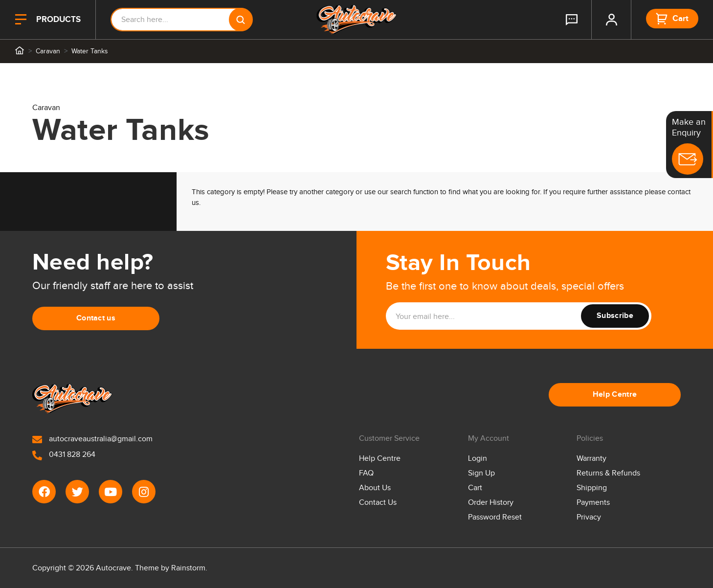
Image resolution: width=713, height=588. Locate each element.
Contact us (96, 318)
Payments (593, 503)
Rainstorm (188, 568)
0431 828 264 (64, 455)
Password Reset (495, 517)
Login (478, 459)
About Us (375, 488)
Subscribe (615, 316)
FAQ (366, 473)
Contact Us (378, 503)
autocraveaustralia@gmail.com (92, 439)
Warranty (591, 459)
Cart (475, 488)
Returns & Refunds (608, 473)
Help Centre (615, 395)
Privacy (589, 517)
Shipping (592, 488)
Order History (491, 503)
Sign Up (481, 473)
